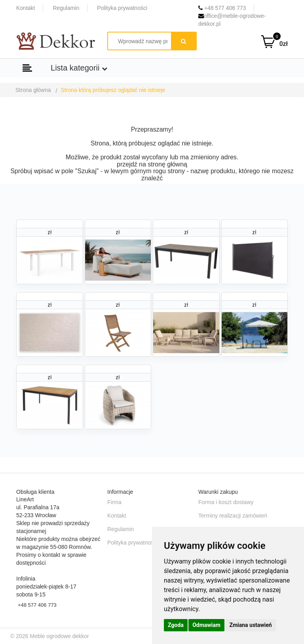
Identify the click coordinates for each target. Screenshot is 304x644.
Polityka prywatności (122, 8)
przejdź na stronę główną (152, 164)
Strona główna (33, 90)
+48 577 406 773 (222, 8)
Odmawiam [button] (206, 625)
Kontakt (26, 8)
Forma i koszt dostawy (226, 502)
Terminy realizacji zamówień (233, 516)
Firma (114, 502)
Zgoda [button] (176, 625)
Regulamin (66, 8)
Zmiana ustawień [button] (250, 625)
